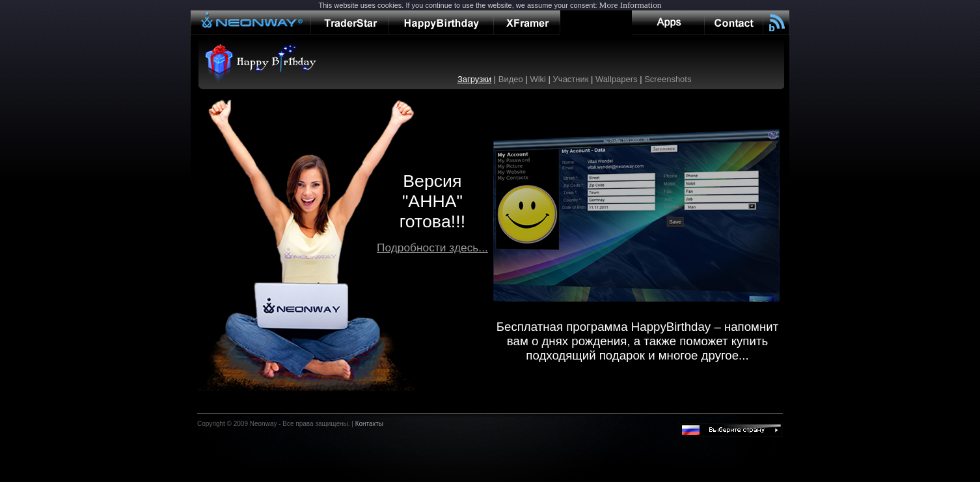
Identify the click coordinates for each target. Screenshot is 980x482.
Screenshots (668, 79)
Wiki (538, 79)
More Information (631, 5)
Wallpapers (617, 79)
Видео (511, 79)
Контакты (369, 424)
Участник (571, 79)
